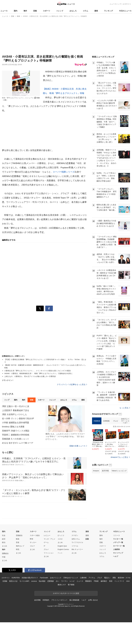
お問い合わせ (93, 600)
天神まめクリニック (71, 578)
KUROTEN (16, 578)
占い (58, 581)
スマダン (75, 535)
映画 (18, 539)
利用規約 (46, 600)
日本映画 (106, 421)
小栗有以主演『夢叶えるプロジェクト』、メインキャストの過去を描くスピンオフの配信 (37, 371)
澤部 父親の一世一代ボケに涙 (16, 406)
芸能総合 (19, 535)
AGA (128, 581)
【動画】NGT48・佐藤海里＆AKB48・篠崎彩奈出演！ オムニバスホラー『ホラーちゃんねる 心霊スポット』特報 (45, 366)
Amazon (96, 471)
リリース (117, 535)
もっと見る (125, 408)
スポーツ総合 (35, 535)
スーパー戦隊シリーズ (64, 172)
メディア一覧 (118, 542)
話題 (87, 539)
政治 (4, 542)
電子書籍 (71, 585)
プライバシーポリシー (59, 600)
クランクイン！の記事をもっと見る (72, 384)
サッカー (33, 542)
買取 (114, 578)
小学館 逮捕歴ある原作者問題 (16, 423)
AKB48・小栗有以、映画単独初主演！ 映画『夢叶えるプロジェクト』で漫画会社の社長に (38, 373)
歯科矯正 (104, 581)
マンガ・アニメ (50, 539)
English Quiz (62, 546)
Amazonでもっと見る (119, 457)
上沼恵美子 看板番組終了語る (16, 410)
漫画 (96, 11)
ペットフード (119, 581)
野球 (31, 539)
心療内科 (83, 578)
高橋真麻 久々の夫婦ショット (16, 439)
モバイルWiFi (24, 581)
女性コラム (76, 539)
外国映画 (97, 421)
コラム (85, 11)
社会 (4, 535)
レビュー (47, 535)
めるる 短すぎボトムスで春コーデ (18, 443)
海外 (25, 11)
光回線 (5, 581)
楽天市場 (105, 471)
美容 (111, 581)
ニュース (4, 11)
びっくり (61, 535)
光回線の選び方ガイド (30, 578)
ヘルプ (116, 556)
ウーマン (64, 581)
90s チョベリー (77, 549)
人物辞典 (116, 549)
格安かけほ (13, 581)
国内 (16, 11)
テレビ (116, 421)
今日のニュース (125, 11)
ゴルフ (32, 546)
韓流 (18, 549)
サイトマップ (118, 553)
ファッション (49, 553)
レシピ (72, 581)
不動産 (96, 581)
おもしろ (73, 11)
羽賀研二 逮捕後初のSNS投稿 (16, 435)
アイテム (92, 578)
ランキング (108, 11)
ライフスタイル (77, 542)
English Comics (63, 549)
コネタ (60, 539)
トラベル (75, 546)
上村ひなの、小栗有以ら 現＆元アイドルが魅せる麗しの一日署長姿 (30, 376)
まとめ (4, 546)
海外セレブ (20, 546)
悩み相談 (42, 581)
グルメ (46, 549)
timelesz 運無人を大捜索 (13, 427)
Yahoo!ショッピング (119, 471)
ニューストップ (115, 4)
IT (45, 546)
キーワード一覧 (119, 546)
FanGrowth (44, 578)
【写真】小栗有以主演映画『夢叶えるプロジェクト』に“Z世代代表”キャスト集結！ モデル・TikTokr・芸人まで (45, 361)
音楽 (18, 542)
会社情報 (37, 600)
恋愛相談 (51, 581)
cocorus (34, 581)
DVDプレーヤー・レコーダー (125, 421)
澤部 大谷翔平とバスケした (15, 414)
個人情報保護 (74, 600)
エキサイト (127, 4)
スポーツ (47, 11)
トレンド (60, 11)
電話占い (107, 578)
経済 (4, 539)
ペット (60, 553)
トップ (7, 400)
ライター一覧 (118, 539)
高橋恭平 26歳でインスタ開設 (16, 431)
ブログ (100, 578)
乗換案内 (88, 581)
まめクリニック (56, 578)
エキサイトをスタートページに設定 (66, 593)
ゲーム (46, 542)
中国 (4, 557)
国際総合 (5, 553)
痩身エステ (62, 585)
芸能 (35, 11)
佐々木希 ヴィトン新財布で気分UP (18, 419)
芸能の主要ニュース (78, 446)
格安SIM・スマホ (124, 578)
